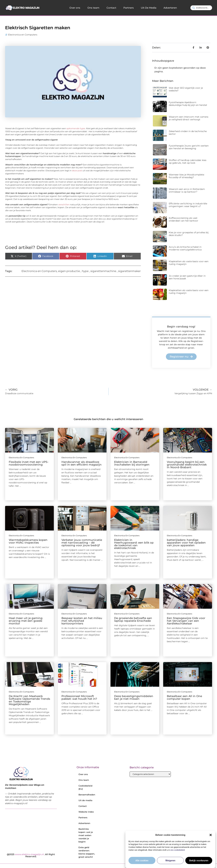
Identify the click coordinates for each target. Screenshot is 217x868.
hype (85, 271)
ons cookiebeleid (178, 850)
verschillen (64, 205)
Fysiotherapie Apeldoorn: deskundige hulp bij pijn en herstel (188, 104)
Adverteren (170, 8)
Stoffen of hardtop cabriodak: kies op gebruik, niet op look (188, 162)
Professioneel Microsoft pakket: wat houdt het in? (79, 697)
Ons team (93, 8)
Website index (86, 812)
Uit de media (85, 800)
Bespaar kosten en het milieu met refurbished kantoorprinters (82, 621)
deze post (77, 171)
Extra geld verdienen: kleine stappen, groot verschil (87, 852)
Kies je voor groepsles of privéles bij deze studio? (189, 234)
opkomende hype (76, 128)
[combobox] (201, 8)
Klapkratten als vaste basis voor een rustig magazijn (189, 263)
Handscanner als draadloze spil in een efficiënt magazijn (82, 463)
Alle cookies (142, 861)
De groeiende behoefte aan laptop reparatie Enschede (133, 619)
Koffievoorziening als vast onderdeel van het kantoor (183, 219)
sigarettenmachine (103, 271)
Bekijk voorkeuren (199, 861)
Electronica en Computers (23, 35)
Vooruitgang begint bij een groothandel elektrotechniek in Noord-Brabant (187, 465)
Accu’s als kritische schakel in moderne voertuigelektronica (185, 248)
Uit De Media (149, 8)
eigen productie (69, 271)
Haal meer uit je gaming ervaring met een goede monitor (26, 621)
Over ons (75, 8)
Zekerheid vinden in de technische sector (188, 133)
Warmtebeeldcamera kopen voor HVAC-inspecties (28, 541)
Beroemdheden (87, 795)
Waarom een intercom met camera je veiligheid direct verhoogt (189, 118)
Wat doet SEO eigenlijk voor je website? (186, 89)
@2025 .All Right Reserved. (31, 855)
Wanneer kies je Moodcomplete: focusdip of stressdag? (187, 176)
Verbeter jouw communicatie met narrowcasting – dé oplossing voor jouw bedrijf (82, 543)
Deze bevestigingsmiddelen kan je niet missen (134, 697)
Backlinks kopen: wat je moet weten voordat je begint (86, 835)
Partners (129, 8)
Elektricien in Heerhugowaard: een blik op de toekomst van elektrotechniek (134, 544)
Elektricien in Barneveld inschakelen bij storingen (132, 463)
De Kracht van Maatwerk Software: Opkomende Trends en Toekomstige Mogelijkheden (29, 700)
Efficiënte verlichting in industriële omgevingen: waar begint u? (188, 205)
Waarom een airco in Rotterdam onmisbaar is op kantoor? (187, 190)
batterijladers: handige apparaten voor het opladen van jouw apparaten (186, 543)
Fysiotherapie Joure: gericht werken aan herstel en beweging (189, 147)
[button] (211, 835)
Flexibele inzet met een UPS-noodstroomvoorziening (29, 463)
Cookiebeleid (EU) (85, 787)
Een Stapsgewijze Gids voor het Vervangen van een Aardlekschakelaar (186, 621)
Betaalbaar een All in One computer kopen (184, 697)
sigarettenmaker (129, 271)
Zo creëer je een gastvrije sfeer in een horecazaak (187, 277)
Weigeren (170, 861)
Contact (111, 8)
